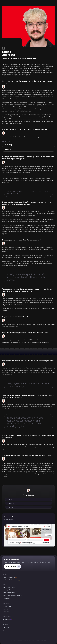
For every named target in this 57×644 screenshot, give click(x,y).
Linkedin (5, 622)
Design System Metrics (9, 593)
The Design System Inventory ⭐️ (12, 580)
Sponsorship (6, 630)
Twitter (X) (6, 627)
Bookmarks (6, 612)
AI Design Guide (7, 606)
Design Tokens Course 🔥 (10, 577)
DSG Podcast (6, 598)
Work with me (6, 619)
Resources (6, 609)
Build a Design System (9, 587)
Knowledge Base (7, 590)
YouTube (5, 625)
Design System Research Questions (12, 595)
